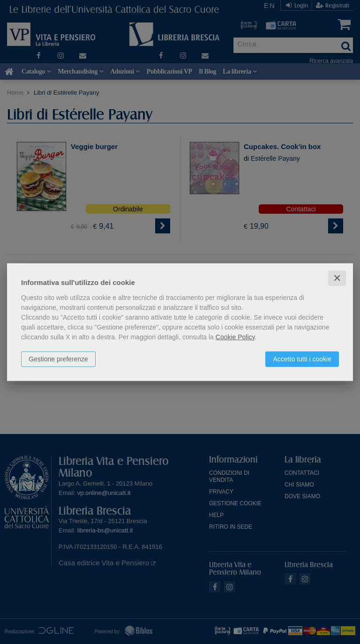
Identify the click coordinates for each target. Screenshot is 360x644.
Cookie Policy (235, 337)
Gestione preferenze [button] (58, 359)
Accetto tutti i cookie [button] (302, 359)
